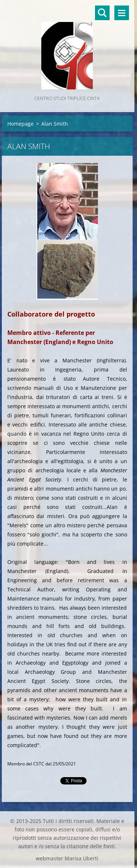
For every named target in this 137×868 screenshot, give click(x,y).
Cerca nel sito (102, 13)
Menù (122, 13)
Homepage (20, 124)
